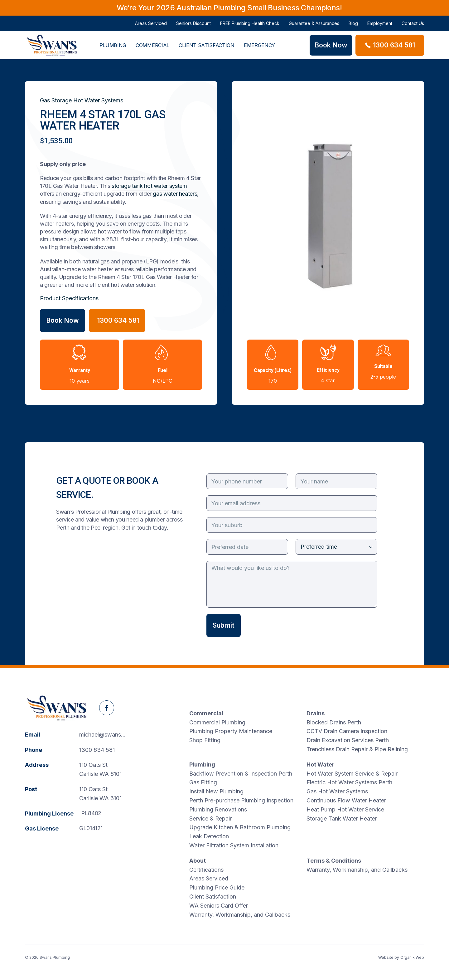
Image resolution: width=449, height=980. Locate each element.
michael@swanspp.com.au (104, 735)
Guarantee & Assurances (314, 26)
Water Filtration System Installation (234, 845)
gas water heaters (175, 194)
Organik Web (412, 957)
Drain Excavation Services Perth (348, 740)
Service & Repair (210, 818)
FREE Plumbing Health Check (250, 26)
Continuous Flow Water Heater (346, 800)
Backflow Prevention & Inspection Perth (241, 774)
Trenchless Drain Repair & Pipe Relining (357, 749)
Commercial (152, 51)
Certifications (206, 870)
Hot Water (321, 764)
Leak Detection (209, 836)
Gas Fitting (203, 782)
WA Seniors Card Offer (219, 906)
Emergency (259, 51)
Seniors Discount (193, 26)
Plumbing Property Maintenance (231, 731)
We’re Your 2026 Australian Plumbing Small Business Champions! (229, 8)
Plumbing (113, 51)
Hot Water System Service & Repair (352, 774)
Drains (316, 713)
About (198, 861)
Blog (353, 26)
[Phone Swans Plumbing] (390, 45)
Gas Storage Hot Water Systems (82, 100)
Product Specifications (69, 298)
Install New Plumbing (216, 791)
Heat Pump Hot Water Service (345, 809)
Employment (380, 26)
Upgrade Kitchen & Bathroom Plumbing (240, 827)
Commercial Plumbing (217, 722)
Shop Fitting (205, 740)
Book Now (63, 320)
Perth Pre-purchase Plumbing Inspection (241, 800)
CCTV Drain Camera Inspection (347, 731)
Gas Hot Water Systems (337, 791)
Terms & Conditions (334, 861)
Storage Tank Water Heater (342, 818)
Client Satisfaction (207, 51)
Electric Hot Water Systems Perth (349, 782)
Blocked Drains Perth (334, 722)
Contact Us (413, 26)
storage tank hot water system (149, 186)
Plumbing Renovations (218, 809)
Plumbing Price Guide (217, 887)
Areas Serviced (151, 26)
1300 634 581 (97, 750)
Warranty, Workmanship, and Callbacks (240, 915)
